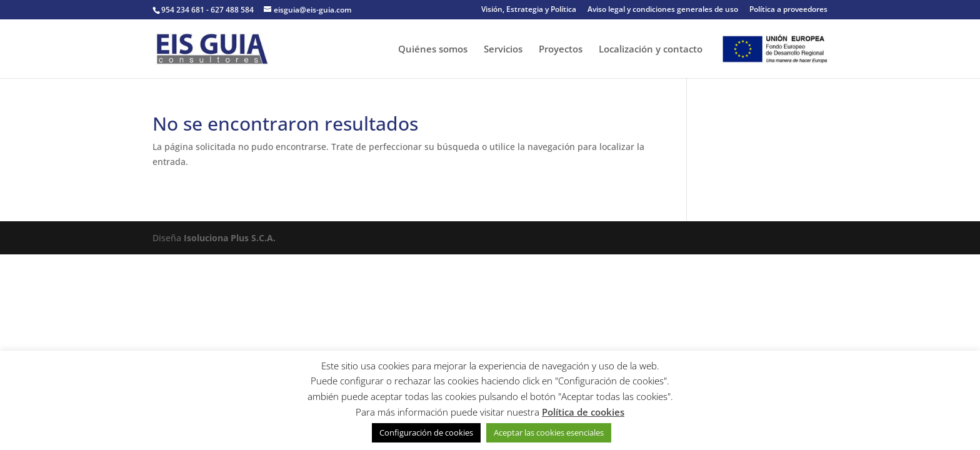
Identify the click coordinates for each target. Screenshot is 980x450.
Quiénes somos (433, 50)
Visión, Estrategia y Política (529, 10)
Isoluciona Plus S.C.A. (230, 238)
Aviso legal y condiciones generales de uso (663, 10)
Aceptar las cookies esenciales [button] (549, 432)
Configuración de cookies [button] (426, 432)
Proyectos (561, 50)
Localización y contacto (651, 50)
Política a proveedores (788, 10)
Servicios (503, 50)
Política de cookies (583, 412)
